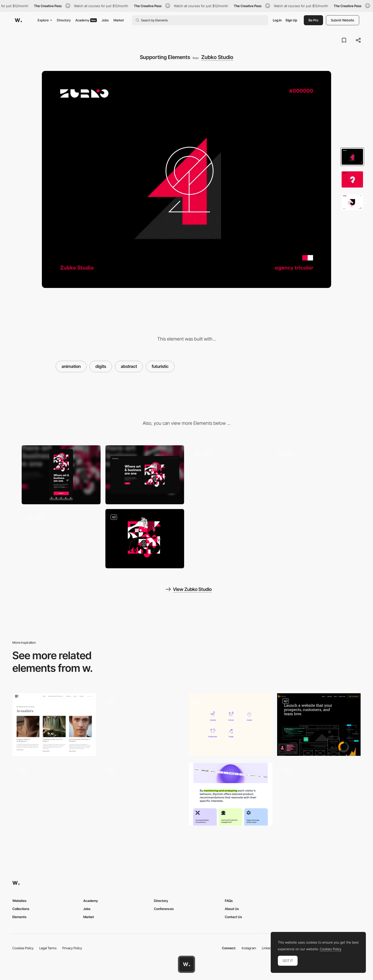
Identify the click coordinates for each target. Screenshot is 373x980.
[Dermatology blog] (54, 725)
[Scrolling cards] (319, 794)
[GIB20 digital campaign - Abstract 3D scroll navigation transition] (142, 723)
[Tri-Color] (145, 539)
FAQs (229, 901)
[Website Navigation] (228, 475)
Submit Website (343, 20)
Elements (19, 917)
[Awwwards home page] (186, 964)
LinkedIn (268, 948)
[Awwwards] (18, 20)
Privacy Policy (72, 948)
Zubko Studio (217, 57)
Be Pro (313, 20)
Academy (86, 20)
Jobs (105, 20)
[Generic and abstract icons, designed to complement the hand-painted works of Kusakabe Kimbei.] (231, 725)
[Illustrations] (61, 539)
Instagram (249, 948)
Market (119, 20)
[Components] (231, 794)
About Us (232, 909)
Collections (21, 909)
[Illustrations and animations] (319, 725)
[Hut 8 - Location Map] (54, 794)
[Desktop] (145, 475)
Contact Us (233, 917)
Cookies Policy (23, 948)
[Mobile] (61, 475)
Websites (19, 901)
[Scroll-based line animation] (142, 794)
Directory (64, 20)
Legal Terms (48, 948)
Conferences (164, 909)
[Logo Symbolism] (312, 475)
